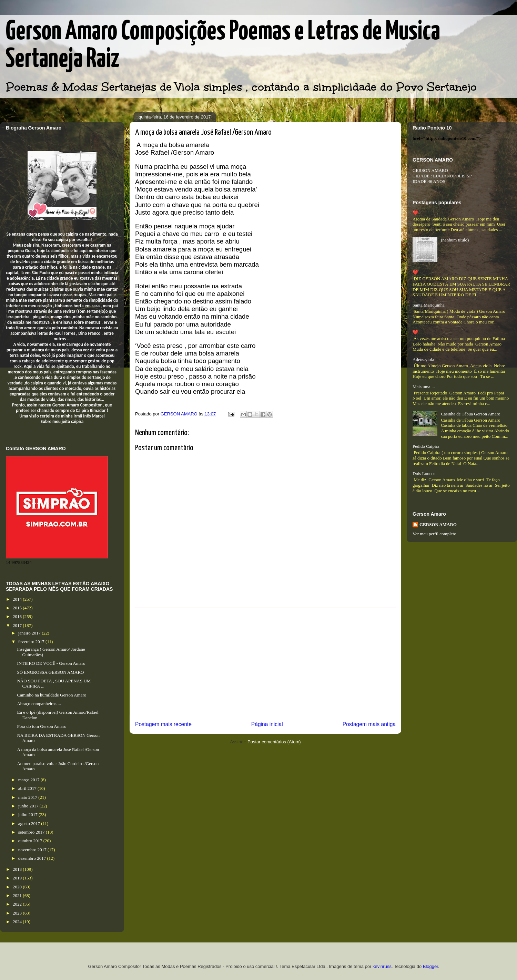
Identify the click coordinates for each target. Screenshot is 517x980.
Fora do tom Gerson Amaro (42, 726)
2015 (18, 608)
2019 (18, 878)
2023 (18, 913)
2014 (18, 599)
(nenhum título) (455, 240)
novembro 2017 (33, 850)
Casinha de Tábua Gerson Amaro (470, 414)
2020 (18, 887)
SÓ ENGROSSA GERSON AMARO (50, 672)
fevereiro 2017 (32, 642)
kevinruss (382, 966)
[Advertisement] (265, 661)
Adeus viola (423, 359)
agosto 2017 (30, 823)
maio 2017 (28, 797)
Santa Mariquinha (429, 305)
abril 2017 (28, 788)
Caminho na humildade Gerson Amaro (52, 695)
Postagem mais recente (163, 724)
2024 (18, 922)
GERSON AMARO (438, 524)
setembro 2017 (32, 832)
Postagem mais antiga (369, 724)
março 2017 (29, 780)
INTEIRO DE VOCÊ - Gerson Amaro (51, 663)
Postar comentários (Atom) (274, 742)
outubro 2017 (31, 841)
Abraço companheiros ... (39, 704)
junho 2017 (29, 806)
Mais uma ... (424, 387)
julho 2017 (28, 814)
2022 (18, 904)
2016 (18, 616)
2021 (18, 895)
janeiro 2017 (30, 633)
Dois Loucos (424, 473)
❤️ (415, 272)
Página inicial (267, 724)
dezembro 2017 (33, 858)
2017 (18, 625)
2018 (18, 869)
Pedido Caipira (426, 446)
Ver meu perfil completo (434, 534)
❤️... (417, 213)
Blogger (430, 966)
